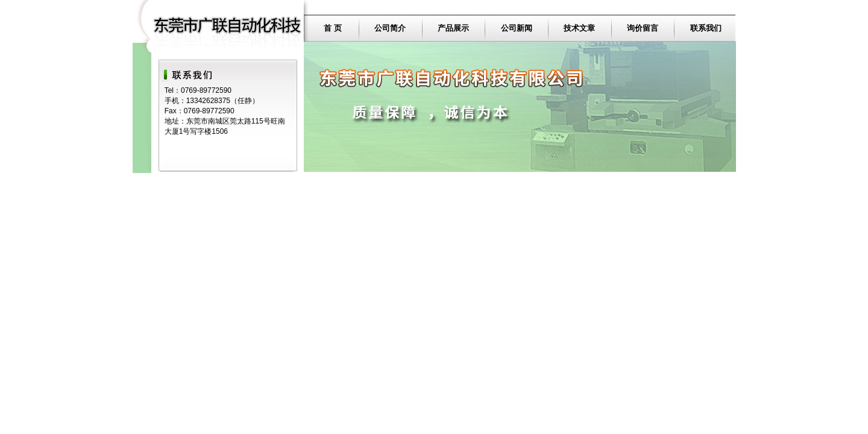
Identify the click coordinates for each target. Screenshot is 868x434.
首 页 (333, 28)
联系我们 (706, 28)
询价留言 (643, 28)
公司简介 (390, 28)
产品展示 (453, 28)
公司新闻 (517, 28)
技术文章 (579, 28)
